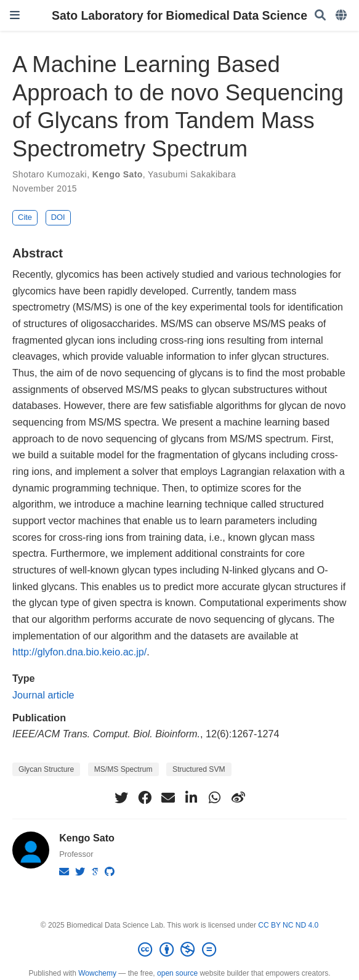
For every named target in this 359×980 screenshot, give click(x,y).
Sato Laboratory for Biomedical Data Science (179, 15)
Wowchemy (97, 973)
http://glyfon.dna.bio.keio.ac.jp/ (79, 652)
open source (177, 973)
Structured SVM (199, 769)
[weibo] (238, 798)
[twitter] (121, 798)
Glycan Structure (46, 769)
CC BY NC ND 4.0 (288, 925)
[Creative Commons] (179, 950)
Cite (25, 217)
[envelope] (168, 798)
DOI (58, 217)
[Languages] (342, 16)
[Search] (320, 16)
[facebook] (145, 798)
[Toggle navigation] (15, 15)
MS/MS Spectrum (123, 769)
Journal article (43, 695)
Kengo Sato (118, 174)
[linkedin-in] (192, 798)
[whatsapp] (215, 798)
